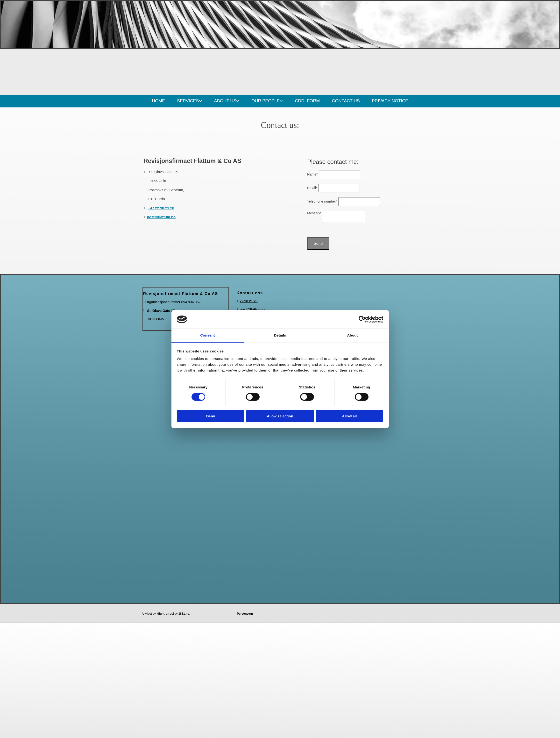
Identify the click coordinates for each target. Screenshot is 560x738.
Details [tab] (280, 335)
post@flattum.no (161, 217)
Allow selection (280, 416)
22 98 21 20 (248, 301)
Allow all (350, 416)
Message (314, 213)
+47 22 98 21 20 (161, 208)
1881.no (184, 614)
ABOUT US (225, 101)
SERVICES (188, 101)
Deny (211, 416)
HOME (158, 101)
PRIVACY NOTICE (390, 101)
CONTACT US (346, 101)
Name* (312, 174)
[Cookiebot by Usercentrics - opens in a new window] (362, 319)
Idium (160, 614)
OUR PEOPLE (266, 101)
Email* (312, 188)
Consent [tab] (208, 335)
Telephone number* (322, 201)
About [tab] (353, 335)
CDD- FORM (307, 101)
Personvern (245, 614)
